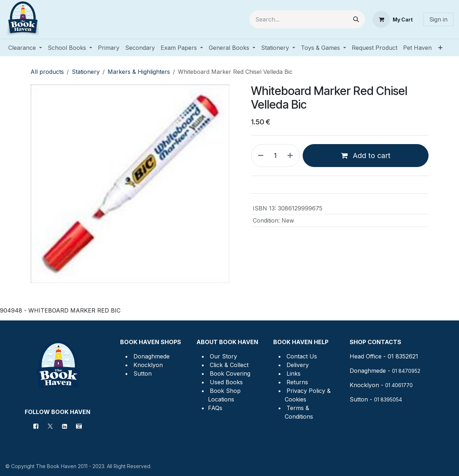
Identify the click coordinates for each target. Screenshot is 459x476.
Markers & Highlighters (139, 72)
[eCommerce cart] (393, 19)
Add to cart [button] (366, 156)
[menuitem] (25, 48)
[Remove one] (259, 156)
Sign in (438, 19)
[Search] (356, 19)
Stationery (86, 72)
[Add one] (292, 156)
